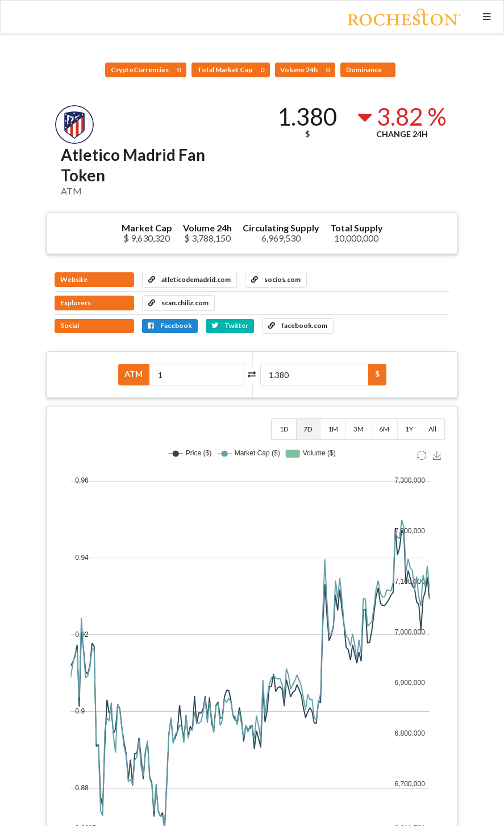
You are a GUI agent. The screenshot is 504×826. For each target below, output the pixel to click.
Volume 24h (305, 70)
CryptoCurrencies (146, 70)
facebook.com (298, 325)
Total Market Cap (231, 70)
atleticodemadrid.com (189, 279)
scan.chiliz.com (178, 303)
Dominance (365, 70)
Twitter (230, 325)
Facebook (170, 325)
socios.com (276, 279)
